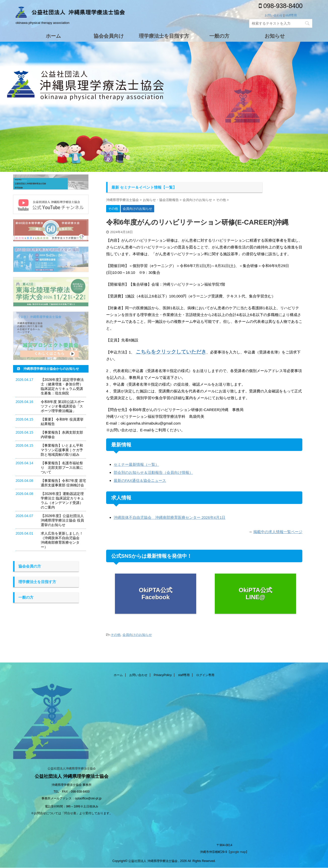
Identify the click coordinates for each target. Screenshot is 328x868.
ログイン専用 (205, 675)
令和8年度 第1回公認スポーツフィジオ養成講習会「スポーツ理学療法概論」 (63, 406)
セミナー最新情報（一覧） (136, 464)
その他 (116, 635)
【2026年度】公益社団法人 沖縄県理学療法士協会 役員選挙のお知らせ (62, 520)
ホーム (118, 675)
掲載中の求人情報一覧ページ (278, 532)
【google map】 (238, 852)
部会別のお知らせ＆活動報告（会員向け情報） (153, 472)
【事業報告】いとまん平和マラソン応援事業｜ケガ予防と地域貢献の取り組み (62, 450)
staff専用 (184, 675)
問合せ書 (70, 813)
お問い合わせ (274, 15)
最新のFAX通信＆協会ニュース (140, 480)
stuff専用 (291, 15)
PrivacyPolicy (163, 675)
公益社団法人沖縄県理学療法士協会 (72, 769)
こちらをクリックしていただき (171, 352)
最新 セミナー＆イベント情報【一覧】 (144, 187)
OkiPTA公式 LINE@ (255, 594)
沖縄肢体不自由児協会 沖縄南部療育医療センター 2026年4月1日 (170, 517)
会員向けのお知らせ (137, 635)
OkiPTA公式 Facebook (156, 594)
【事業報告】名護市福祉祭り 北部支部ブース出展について (62, 468)
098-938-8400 (281, 6)
